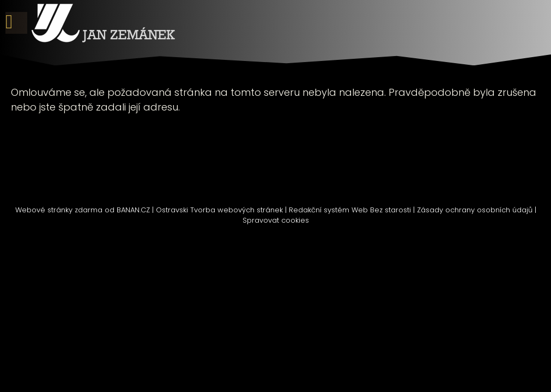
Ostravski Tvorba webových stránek (219, 210)
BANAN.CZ (133, 210)
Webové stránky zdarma (59, 210)
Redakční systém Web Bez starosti (350, 210)
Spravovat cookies (276, 220)
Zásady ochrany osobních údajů (475, 210)
